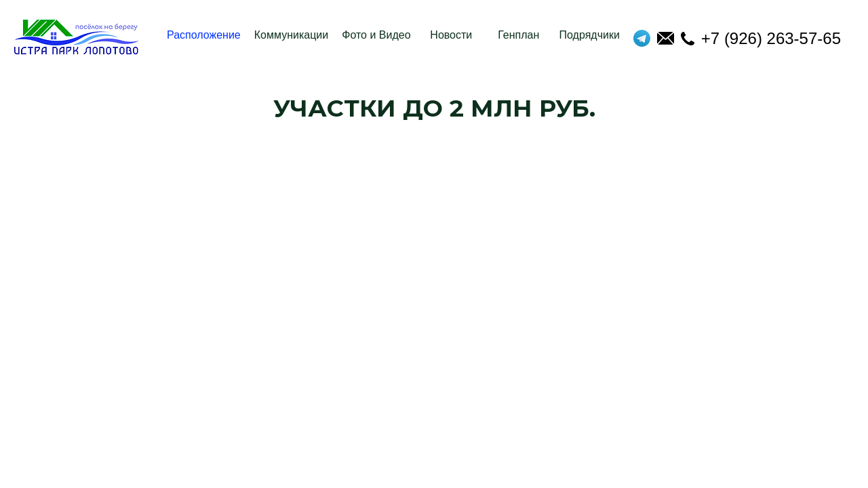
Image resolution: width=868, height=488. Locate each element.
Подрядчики (590, 35)
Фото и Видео (376, 35)
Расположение (204, 35)
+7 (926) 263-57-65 (761, 39)
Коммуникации (291, 35)
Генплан (518, 35)
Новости (451, 35)
